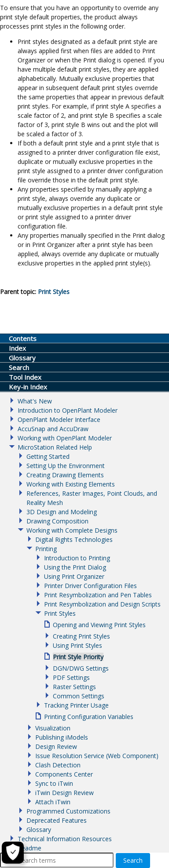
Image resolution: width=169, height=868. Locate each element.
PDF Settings (71, 677)
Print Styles (54, 292)
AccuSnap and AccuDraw (53, 429)
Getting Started (48, 456)
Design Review (56, 746)
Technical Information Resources (65, 839)
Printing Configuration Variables (89, 717)
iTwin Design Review (64, 793)
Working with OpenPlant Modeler (65, 438)
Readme (29, 848)
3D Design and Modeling (62, 512)
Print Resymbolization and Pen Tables (98, 595)
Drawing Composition (57, 521)
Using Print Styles (77, 645)
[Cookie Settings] (13, 853)
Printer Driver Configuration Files (90, 586)
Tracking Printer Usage (76, 705)
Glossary (39, 830)
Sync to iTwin (54, 783)
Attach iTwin (53, 802)
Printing (46, 549)
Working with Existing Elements (71, 484)
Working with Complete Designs (72, 530)
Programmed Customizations (68, 811)
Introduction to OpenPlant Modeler (68, 410)
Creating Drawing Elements (65, 475)
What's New (35, 401)
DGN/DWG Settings (81, 668)
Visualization (53, 728)
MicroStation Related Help (55, 447)
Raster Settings (74, 687)
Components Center (64, 774)
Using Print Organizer (74, 576)
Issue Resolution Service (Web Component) (97, 756)
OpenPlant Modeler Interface (59, 419)
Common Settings (79, 696)
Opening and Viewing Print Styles (99, 625)
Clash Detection (58, 765)
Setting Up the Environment (66, 466)
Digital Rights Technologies (74, 539)
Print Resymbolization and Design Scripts (102, 604)
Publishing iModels (62, 737)
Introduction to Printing (77, 558)
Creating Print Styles (81, 636)
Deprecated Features (57, 820)
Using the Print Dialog (75, 567)
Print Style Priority (78, 657)
